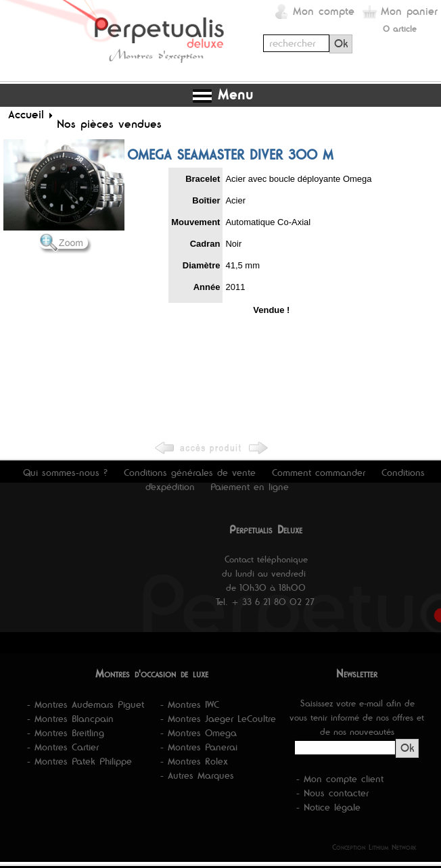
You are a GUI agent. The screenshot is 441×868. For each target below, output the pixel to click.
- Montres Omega (199, 733)
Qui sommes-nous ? (65, 473)
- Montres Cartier (63, 747)
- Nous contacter (332, 793)
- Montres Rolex (194, 761)
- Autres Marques (197, 775)
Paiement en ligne (250, 487)
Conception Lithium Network (374, 847)
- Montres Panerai (199, 747)
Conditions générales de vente (190, 473)
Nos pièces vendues (109, 124)
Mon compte (324, 11)
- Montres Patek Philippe (79, 761)
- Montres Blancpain (70, 719)
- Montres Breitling (66, 733)
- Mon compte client (340, 779)
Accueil (26, 114)
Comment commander (319, 473)
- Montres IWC (190, 704)
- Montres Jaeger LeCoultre (218, 719)
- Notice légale (328, 807)
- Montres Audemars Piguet (86, 704)
